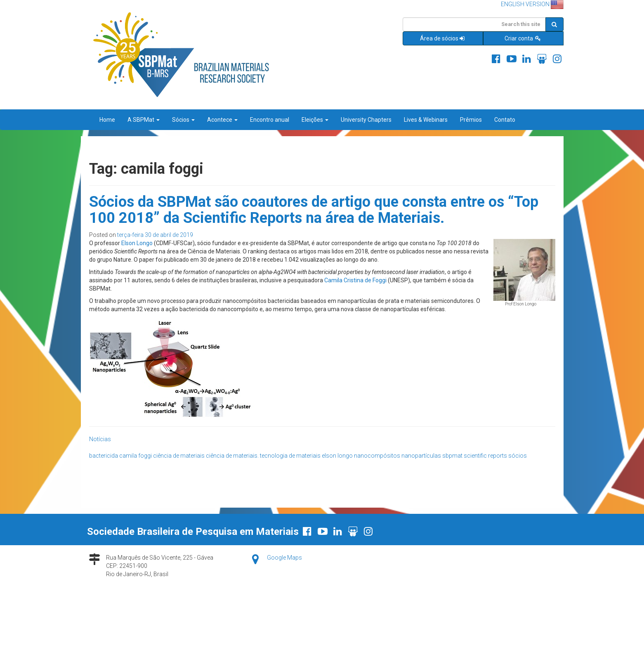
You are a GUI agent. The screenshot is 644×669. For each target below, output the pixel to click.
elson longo (337, 456)
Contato (505, 120)
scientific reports (485, 456)
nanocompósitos (377, 456)
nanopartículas (421, 456)
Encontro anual (270, 120)
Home (107, 120)
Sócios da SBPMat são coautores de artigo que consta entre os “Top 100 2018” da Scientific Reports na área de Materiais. (314, 210)
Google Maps (284, 558)
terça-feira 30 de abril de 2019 (155, 235)
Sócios (183, 120)
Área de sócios (443, 38)
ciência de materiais (179, 456)
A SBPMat (144, 120)
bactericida (104, 456)
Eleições (315, 120)
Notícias (100, 439)
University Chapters (366, 120)
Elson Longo (137, 243)
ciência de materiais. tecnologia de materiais (263, 456)
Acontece (222, 120)
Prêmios (471, 120)
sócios (518, 456)
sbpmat (452, 456)
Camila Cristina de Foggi (355, 280)
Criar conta (523, 38)
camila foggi (136, 456)
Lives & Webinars (426, 120)
